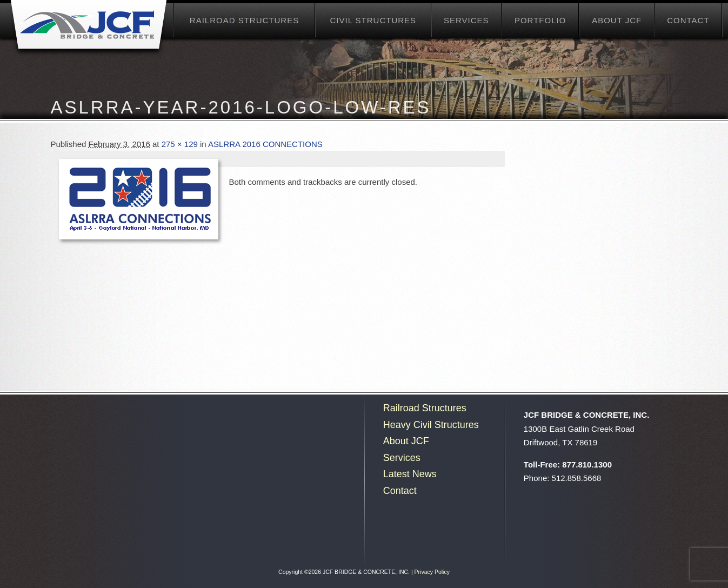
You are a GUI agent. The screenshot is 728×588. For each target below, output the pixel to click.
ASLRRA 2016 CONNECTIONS (265, 144)
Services (466, 20)
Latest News (410, 474)
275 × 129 (180, 144)
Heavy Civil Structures (431, 425)
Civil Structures (373, 20)
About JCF (617, 20)
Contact (688, 20)
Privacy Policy (432, 572)
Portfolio (540, 20)
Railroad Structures (244, 20)
